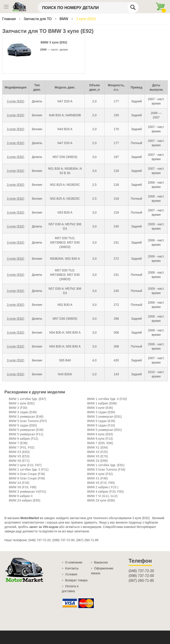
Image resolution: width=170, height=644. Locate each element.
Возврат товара (76, 580)
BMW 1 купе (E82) (22, 403)
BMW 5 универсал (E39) (26, 430)
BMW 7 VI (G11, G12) (102, 496)
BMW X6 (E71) (19, 461)
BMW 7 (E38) (18, 443)
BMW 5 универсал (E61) (104, 430)
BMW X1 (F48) (98, 478)
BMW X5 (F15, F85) (101, 483)
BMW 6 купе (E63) (100, 434)
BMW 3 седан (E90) (101, 412)
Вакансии (101, 562)
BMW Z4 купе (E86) (101, 500)
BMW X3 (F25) (98, 452)
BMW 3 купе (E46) (100, 408)
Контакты (72, 568)
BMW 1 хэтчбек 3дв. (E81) (106, 465)
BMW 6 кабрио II (21, 496)
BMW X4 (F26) (19, 483)
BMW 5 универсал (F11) (26, 434)
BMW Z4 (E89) (98, 461)
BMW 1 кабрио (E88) (102, 403)
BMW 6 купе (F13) (100, 439)
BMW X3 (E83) (19, 452)
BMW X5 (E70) (98, 456)
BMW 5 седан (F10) (101, 425)
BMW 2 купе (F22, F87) (25, 465)
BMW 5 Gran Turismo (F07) (28, 421)
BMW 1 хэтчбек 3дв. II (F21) (29, 469)
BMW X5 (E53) (19, 456)
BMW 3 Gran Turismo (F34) (106, 469)
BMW (64, 19)
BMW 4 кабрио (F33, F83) (105, 492)
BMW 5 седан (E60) (23, 425)
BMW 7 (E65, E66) (100, 443)
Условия (71, 574)
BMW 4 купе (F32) (100, 474)
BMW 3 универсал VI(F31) (28, 492)
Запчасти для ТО (38, 19)
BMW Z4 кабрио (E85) (25, 500)
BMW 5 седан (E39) (101, 421)
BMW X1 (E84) (98, 447)
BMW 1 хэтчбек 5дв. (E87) (27, 399)
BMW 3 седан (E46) (23, 412)
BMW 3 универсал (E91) (104, 417)
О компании (74, 562)
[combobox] (88, 8)
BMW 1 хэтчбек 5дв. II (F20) (107, 399)
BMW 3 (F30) (18, 408)
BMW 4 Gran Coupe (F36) (27, 474)
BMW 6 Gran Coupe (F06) (27, 478)
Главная (9, 19)
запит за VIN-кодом (44, 527)
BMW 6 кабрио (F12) (24, 439)
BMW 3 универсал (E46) (26, 417)
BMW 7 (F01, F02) (22, 447)
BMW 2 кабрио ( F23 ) (103, 487)
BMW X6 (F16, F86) (23, 487)
